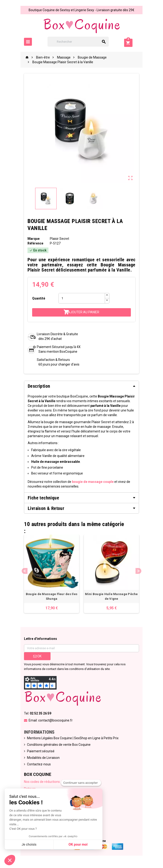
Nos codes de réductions (41, 782)
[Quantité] (81, 298)
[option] (51, 574)
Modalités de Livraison (43, 758)
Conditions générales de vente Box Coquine (58, 745)
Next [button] (139, 571)
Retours (29, 789)
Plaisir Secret (59, 239)
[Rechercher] (82, 42)
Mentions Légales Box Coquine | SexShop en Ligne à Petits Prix (72, 739)
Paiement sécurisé (40, 752)
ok (37, 657)
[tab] (81, 386)
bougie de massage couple (92, 482)
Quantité (38, 298)
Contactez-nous (38, 765)
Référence (35, 243)
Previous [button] (24, 571)
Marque (33, 239)
